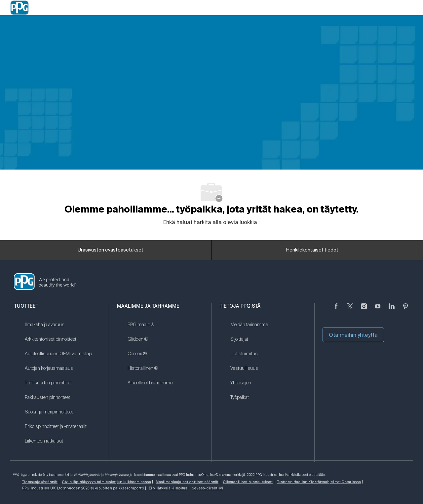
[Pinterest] (405, 310)
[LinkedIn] (392, 310)
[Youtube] (378, 310)
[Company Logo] (19, 8)
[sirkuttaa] (350, 310)
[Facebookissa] (336, 310)
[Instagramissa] (364, 310)
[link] (63, 329)
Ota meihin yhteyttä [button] (353, 335)
